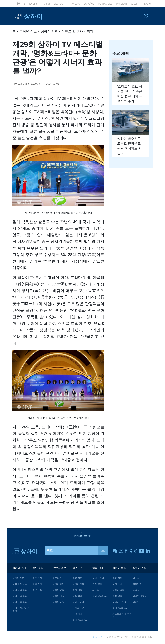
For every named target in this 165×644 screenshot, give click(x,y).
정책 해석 (77, 596)
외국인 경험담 (140, 596)
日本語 (47, 4)
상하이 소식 (139, 568)
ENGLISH (34, 4)
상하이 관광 (49, 31)
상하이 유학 (58, 590)
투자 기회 (77, 590)
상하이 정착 (118, 590)
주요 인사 (37, 578)
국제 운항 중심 (20, 602)
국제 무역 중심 (20, 596)
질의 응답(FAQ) (80, 620)
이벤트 (136, 602)
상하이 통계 (78, 584)
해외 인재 (98, 568)
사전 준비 (117, 584)
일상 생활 (117, 596)
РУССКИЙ (121, 4)
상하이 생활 (119, 568)
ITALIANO (146, 4)
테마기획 (137, 584)
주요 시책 (37, 590)
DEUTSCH (59, 4)
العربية (134, 4)
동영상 (136, 590)
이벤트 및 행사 (72, 31)
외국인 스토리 (120, 602)
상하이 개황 (18, 578)
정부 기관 (37, 584)
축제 (90, 31)
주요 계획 (77, 578)
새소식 (96, 590)
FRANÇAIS (74, 4)
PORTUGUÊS (105, 4)
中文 (21, 4)
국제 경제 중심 (20, 584)
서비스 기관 (78, 608)
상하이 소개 (19, 568)
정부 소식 (38, 568)
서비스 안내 (78, 602)
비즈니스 (57, 578)
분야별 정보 (28, 31)
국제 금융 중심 (20, 590)
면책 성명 (98, 637)
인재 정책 (97, 584)
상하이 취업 (58, 584)
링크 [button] (77, 551)
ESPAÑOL (89, 4)
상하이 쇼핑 (58, 602)
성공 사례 (77, 614)
